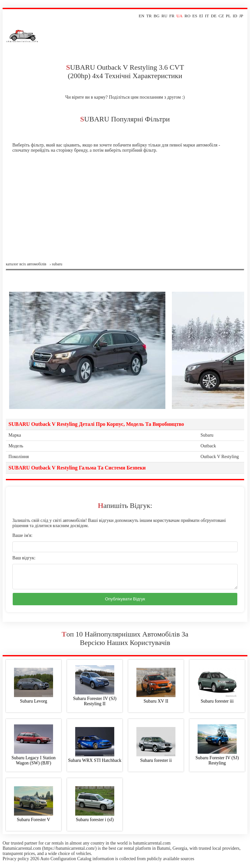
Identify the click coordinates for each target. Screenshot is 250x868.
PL (228, 16)
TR (149, 16)
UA (180, 16)
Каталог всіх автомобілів (26, 264)
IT (207, 16)
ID (235, 16)
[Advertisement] (125, 213)
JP (241, 16)
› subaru (56, 264)
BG (157, 16)
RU (164, 16)
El (201, 16)
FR (172, 16)
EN (141, 16)
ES (195, 16)
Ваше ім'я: (22, 535)
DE (214, 16)
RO (187, 16)
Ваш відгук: (24, 558)
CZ (221, 16)
